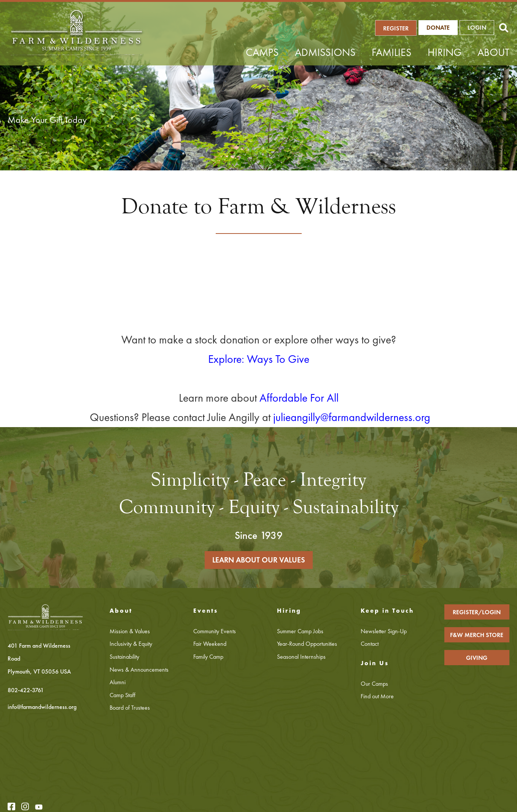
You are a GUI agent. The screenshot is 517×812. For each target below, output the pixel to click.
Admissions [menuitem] (325, 52)
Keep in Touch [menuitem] (387, 611)
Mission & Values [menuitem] (130, 632)
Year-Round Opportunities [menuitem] (307, 644)
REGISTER (398, 28)
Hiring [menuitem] (445, 52)
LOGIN (479, 28)
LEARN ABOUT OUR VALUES (259, 561)
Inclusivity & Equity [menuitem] (131, 644)
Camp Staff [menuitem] (122, 696)
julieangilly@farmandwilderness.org (352, 417)
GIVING (477, 659)
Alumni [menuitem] (118, 683)
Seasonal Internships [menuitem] (301, 657)
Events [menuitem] (206, 611)
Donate (440, 28)
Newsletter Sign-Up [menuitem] (384, 632)
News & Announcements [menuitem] (139, 670)
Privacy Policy (118, 800)
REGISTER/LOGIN (477, 613)
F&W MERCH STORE (477, 636)
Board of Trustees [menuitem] (130, 708)
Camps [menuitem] (262, 52)
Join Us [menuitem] (375, 664)
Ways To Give (278, 359)
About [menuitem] (493, 52)
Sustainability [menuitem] (124, 657)
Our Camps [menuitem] (374, 684)
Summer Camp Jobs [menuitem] (300, 632)
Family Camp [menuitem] (208, 657)
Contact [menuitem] (370, 644)
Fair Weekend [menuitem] (210, 644)
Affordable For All (299, 398)
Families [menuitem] (392, 52)
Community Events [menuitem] (215, 632)
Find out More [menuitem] (377, 697)
